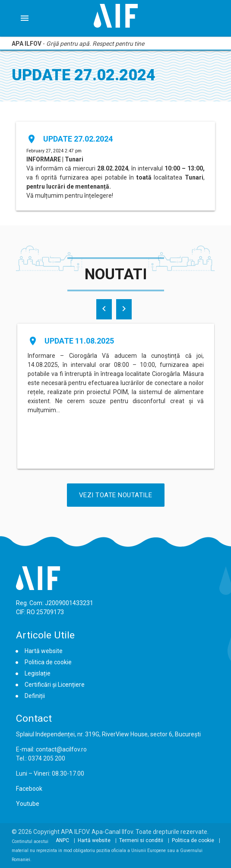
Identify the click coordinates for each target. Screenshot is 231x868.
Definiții (35, 696)
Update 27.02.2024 (78, 139)
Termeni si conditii (141, 840)
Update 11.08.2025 (79, 341)
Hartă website (44, 651)
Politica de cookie (48, 662)
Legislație (38, 673)
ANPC (62, 840)
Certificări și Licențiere (55, 685)
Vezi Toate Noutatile (116, 495)
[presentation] (104, 309)
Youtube (28, 804)
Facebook (29, 789)
